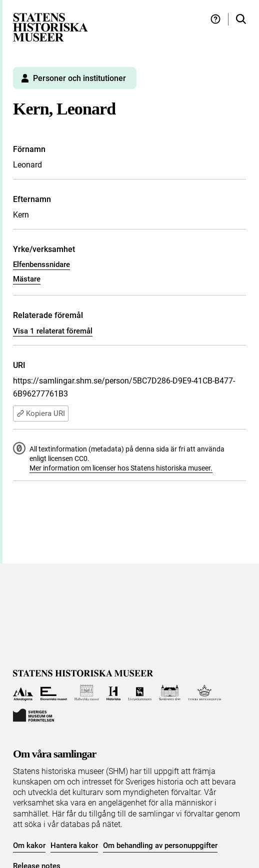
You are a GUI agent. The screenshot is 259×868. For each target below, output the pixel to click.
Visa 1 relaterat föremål (53, 331)
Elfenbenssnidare (41, 264)
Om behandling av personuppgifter (160, 845)
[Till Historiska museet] (113, 693)
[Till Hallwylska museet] (87, 693)
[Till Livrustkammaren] (140, 693)
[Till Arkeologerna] (23, 693)
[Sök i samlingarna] (241, 19)
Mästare (27, 279)
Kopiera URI (41, 413)
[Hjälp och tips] (215, 19)
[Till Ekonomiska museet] (54, 693)
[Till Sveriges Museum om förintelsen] (33, 714)
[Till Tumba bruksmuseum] (204, 693)
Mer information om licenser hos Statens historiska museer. (121, 468)
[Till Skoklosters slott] (170, 693)
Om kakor (29, 845)
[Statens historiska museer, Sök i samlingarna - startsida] (50, 27)
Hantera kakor (74, 845)
